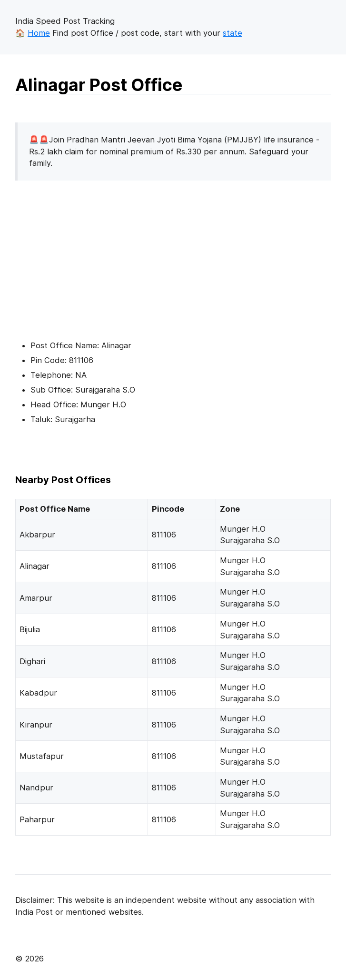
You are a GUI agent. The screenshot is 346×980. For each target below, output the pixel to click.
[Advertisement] (95, 255)
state (232, 33)
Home (39, 33)
